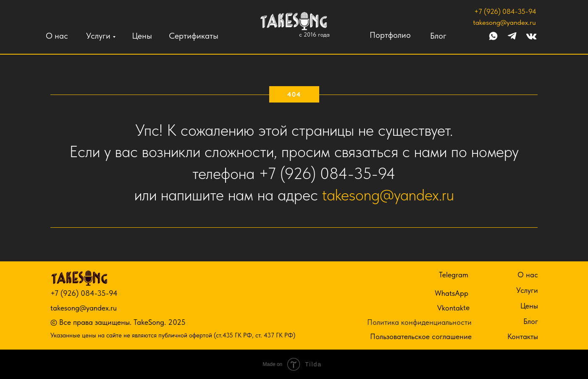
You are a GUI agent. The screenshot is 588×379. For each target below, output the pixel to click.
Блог (438, 36)
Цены (142, 36)
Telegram (454, 275)
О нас (57, 36)
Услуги (98, 36)
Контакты (523, 336)
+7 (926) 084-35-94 (505, 11)
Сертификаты (194, 36)
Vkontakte (453, 308)
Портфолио (390, 35)
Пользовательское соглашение (421, 336)
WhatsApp (451, 293)
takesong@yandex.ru (504, 22)
